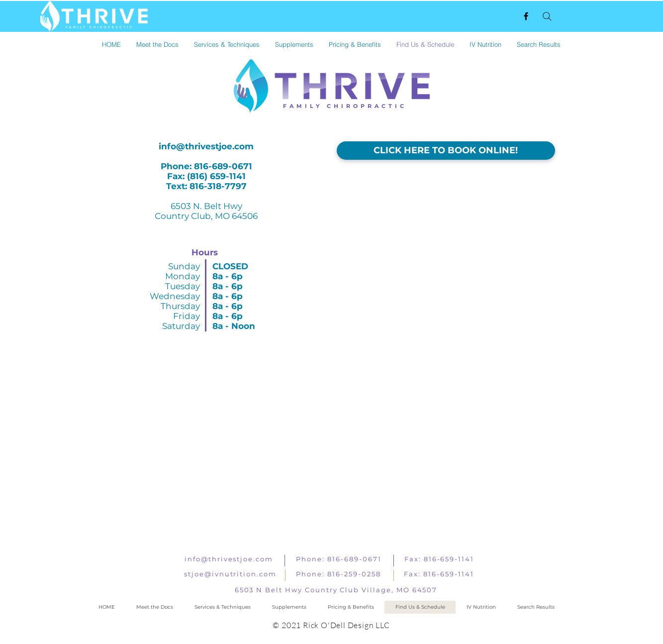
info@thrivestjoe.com (206, 146)
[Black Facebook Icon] (526, 16)
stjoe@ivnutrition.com (230, 574)
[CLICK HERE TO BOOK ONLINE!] (446, 151)
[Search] (547, 16)
